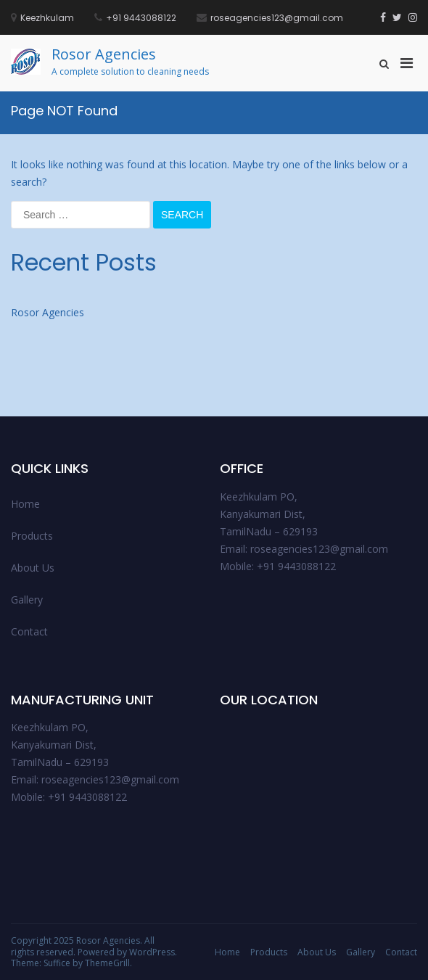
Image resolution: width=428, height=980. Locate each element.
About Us (33, 568)
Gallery (27, 600)
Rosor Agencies (104, 54)
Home (25, 504)
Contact (29, 631)
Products (32, 536)
